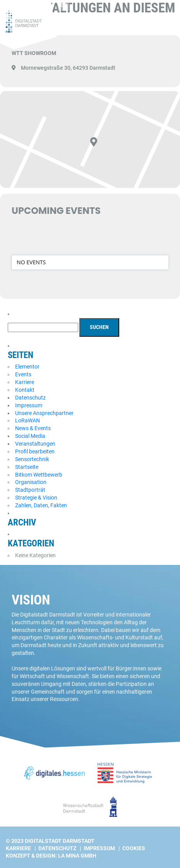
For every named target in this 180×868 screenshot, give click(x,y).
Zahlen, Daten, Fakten (41, 505)
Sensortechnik (32, 459)
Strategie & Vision (36, 498)
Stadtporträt (30, 490)
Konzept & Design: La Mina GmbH (51, 856)
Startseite (27, 467)
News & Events (33, 428)
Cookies (134, 848)
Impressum (29, 405)
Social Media (30, 436)
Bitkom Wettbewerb (39, 475)
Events (23, 374)
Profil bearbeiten (35, 451)
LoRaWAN (27, 420)
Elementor (27, 367)
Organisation (31, 482)
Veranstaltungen (35, 444)
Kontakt (25, 390)
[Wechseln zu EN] (63, 5)
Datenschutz (30, 398)
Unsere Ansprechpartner (44, 413)
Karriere (25, 382)
